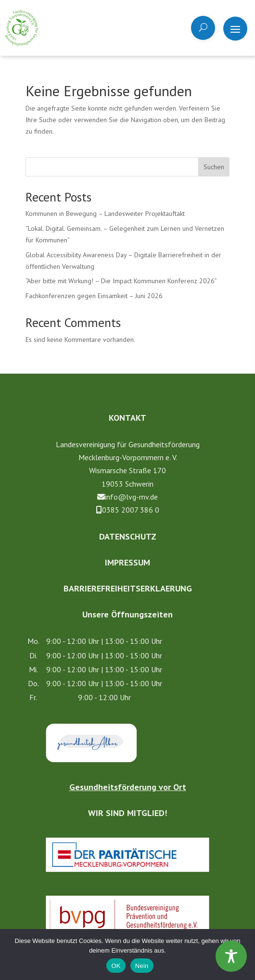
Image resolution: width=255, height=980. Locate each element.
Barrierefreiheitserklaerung (128, 588)
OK (116, 966)
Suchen (214, 167)
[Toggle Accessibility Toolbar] (231, 956)
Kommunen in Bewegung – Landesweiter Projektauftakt (105, 214)
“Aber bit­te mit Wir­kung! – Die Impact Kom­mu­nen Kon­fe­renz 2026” (121, 281)
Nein (142, 966)
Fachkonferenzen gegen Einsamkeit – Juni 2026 (94, 296)
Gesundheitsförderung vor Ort (128, 787)
